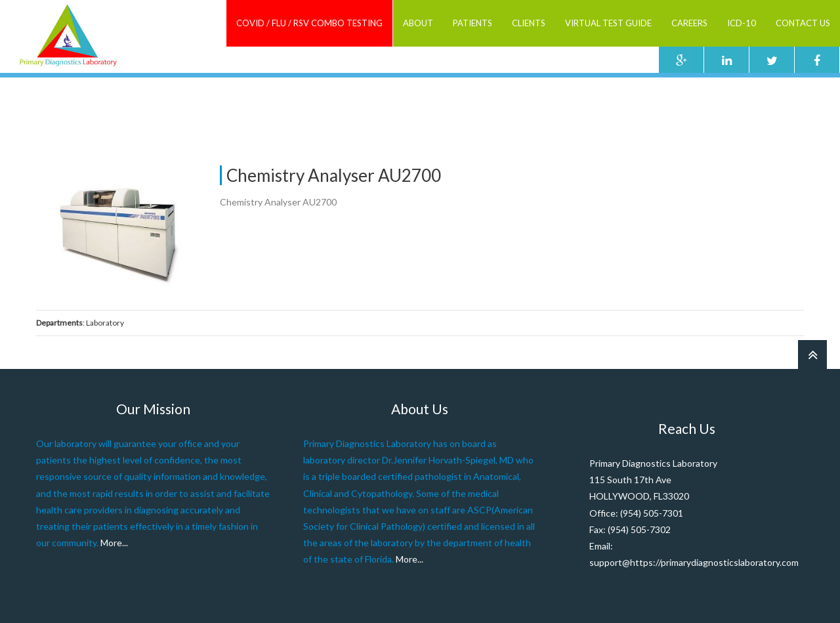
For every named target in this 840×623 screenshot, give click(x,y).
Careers (689, 23)
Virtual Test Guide (608, 23)
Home (504, 98)
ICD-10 (742, 23)
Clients (529, 23)
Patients (472, 23)
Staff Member (553, 98)
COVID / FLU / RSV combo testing (309, 23)
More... (114, 543)
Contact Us (803, 23)
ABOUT (418, 23)
